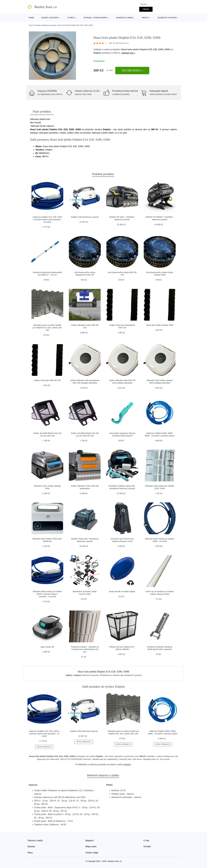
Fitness (71, 18)
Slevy (30, 853)
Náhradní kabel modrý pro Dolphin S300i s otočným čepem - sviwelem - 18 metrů (47, 594)
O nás (146, 841)
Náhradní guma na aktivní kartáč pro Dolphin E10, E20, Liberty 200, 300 (47, 328)
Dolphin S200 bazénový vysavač (85, 217)
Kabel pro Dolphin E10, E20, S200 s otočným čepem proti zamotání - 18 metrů (47, 219)
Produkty (38, 25)
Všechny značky (35, 841)
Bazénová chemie (124, 18)
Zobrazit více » (128, 53)
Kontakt (147, 846)
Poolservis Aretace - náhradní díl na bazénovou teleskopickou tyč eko (85, 649)
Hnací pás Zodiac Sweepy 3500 (160, 325)
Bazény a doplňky (50, 18)
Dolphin (97, 53)
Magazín (90, 841)
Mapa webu (91, 846)
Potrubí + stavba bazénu (95, 18)
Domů (31, 18)
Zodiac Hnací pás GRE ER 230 (47, 380)
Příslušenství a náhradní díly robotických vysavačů (121, 675)
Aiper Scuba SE (47, 647)
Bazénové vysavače (167, 18)
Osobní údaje (92, 853)
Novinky (31, 846)
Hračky (145, 18)
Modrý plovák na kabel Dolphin (122, 591)
